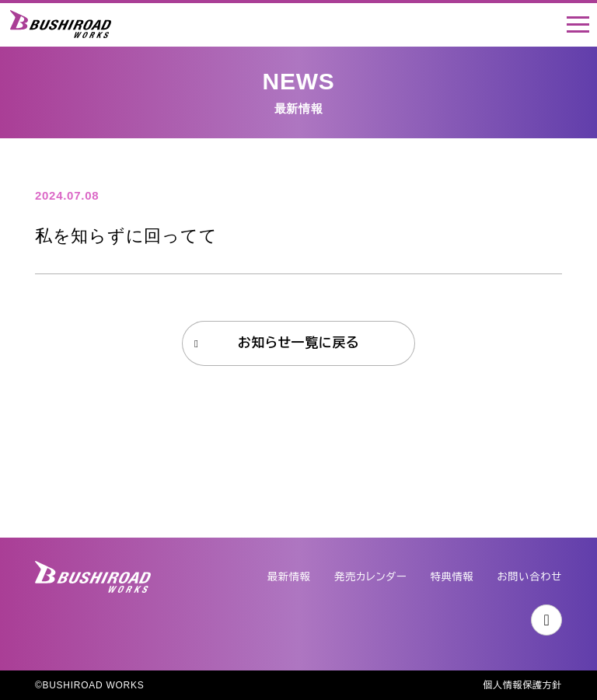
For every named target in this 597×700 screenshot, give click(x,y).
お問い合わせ (530, 577)
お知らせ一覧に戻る (299, 343)
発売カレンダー (371, 577)
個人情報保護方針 (522, 685)
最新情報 (289, 577)
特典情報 (452, 577)
